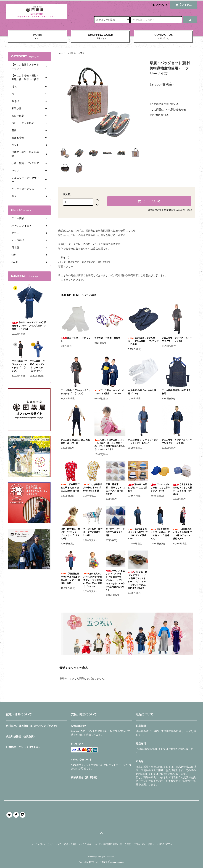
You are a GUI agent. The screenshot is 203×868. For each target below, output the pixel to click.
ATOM (169, 844)
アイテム (183, 5)
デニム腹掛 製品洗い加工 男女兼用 (176, 392)
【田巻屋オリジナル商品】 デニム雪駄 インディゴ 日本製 (143, 341)
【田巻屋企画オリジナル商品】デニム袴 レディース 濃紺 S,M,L (183, 534)
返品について (155, 210)
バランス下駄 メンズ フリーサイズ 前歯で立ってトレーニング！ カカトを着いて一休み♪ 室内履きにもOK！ (138, 580)
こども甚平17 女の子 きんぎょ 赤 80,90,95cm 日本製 (70, 488)
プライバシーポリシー (145, 844)
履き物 (73, 53)
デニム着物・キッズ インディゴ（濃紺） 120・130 (109, 392)
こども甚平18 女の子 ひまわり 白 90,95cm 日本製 (93, 488)
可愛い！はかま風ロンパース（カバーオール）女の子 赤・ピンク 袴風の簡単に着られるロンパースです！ (110, 445)
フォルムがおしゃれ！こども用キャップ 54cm (160, 488)
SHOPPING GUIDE (101, 37)
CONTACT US (164, 37)
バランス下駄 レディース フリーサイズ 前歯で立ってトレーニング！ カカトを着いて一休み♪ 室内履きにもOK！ (115, 580)
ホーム (62, 53)
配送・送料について (74, 844)
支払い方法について (51, 844)
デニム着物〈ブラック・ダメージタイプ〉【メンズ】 (177, 340)
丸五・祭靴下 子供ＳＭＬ (76, 340)
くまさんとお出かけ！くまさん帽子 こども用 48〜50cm (183, 489)
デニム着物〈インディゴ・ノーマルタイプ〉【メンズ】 (177, 441)
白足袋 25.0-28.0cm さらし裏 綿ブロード (142, 392)
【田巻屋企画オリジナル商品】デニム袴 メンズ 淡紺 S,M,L (160, 534)
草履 (82, 53)
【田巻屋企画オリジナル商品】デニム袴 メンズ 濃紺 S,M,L (138, 534)
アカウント (162, 5)
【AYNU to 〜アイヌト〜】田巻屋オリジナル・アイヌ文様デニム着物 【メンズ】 (29, 326)
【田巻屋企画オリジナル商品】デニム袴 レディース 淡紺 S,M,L (71, 578)
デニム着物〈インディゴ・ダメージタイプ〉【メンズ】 (143, 441)
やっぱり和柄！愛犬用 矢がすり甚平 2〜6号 (93, 532)
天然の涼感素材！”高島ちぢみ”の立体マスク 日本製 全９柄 (116, 489)
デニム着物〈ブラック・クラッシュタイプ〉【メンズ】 (76, 392)
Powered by (102, 862)
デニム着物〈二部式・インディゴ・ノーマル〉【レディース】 (37, 366)
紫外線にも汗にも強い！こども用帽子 (138, 488)
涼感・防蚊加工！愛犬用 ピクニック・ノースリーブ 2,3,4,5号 (70, 534)
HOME (38, 37)
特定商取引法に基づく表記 (178, 210)
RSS (162, 844)
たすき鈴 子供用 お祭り (107, 338)
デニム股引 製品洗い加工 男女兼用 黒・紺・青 (75, 441)
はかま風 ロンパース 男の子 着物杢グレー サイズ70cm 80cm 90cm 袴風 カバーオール (93, 580)
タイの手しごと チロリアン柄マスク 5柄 (115, 532)
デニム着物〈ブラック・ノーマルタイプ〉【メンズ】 (19, 366)
